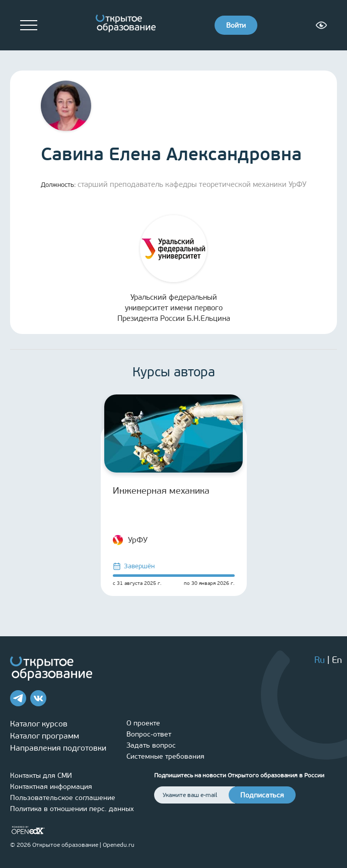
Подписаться (262, 795)
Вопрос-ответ (149, 734)
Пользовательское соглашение (63, 798)
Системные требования (165, 756)
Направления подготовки (58, 748)
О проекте (143, 723)
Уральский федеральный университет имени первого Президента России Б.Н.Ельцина (174, 269)
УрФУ (130, 540)
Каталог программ (45, 736)
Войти (236, 25)
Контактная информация (51, 787)
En (337, 660)
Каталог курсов (39, 724)
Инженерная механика (161, 491)
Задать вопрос (151, 745)
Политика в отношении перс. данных (72, 809)
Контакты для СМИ (41, 776)
